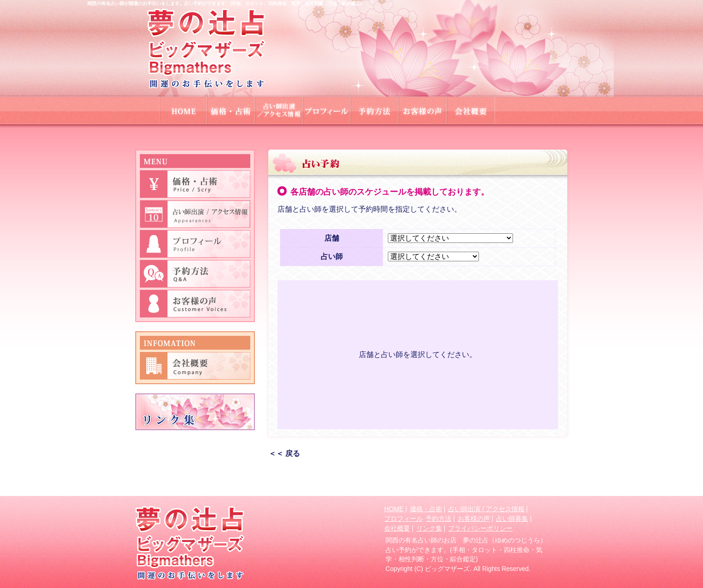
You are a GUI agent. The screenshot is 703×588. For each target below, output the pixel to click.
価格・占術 (426, 509)
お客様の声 (474, 519)
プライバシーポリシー (480, 528)
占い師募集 (512, 519)
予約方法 (438, 519)
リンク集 (429, 528)
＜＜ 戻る (284, 453)
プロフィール (403, 519)
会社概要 (397, 528)
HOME (394, 509)
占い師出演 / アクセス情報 (486, 509)
